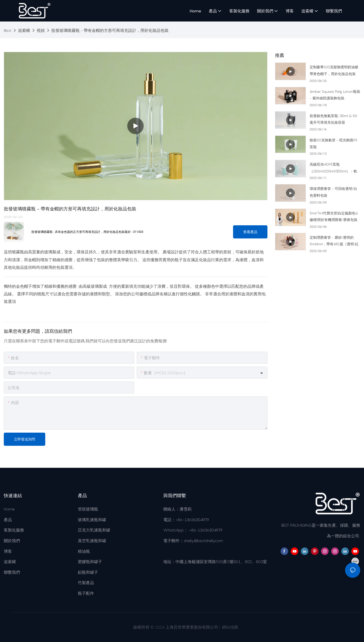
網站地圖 (230, 627)
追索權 (24, 30)
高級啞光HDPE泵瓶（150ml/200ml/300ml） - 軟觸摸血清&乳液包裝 (333, 168)
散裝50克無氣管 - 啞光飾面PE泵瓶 (334, 143)
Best (8, 30)
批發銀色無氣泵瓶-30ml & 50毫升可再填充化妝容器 (333, 119)
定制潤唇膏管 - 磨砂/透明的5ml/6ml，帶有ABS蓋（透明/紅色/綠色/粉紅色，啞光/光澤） (334, 241)
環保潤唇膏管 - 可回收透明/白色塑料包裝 (333, 192)
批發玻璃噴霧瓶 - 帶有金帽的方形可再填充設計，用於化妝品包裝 (110, 30)
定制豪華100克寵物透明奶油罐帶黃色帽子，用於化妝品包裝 (334, 70)
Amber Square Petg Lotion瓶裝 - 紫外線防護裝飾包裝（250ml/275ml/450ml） (335, 95)
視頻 (41, 30)
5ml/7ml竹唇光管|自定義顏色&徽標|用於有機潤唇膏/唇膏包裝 (334, 216)
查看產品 (250, 232)
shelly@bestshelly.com (203, 541)
